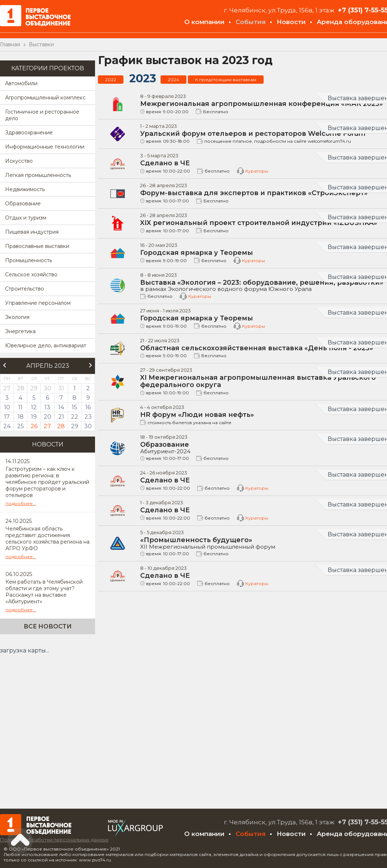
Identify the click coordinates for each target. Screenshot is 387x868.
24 (7, 426)
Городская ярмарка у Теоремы (197, 253)
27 (47, 426)
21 (61, 417)
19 (34, 417)
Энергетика (20, 331)
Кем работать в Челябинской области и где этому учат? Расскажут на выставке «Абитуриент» (44, 592)
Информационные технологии (45, 147)
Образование (23, 204)
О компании (204, 22)
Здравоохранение (29, 133)
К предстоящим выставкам (226, 80)
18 (21, 417)
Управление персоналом (38, 303)
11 (20, 407)
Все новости (48, 626)
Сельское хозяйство (31, 275)
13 (47, 407)
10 (7, 407)
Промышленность (29, 260)
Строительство (25, 289)
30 (88, 426)
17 (7, 417)
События (251, 22)
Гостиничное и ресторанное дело (42, 115)
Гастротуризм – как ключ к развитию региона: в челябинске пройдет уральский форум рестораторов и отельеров (47, 482)
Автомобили (21, 83)
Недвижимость (25, 189)
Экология (17, 317)
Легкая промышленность (38, 175)
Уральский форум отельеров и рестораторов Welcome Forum (253, 134)
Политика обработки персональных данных (54, 840)
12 (34, 407)
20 (48, 417)
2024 (173, 80)
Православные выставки (37, 246)
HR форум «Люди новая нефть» (197, 415)
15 (74, 407)
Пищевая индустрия (32, 232)
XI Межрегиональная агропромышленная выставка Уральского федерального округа (258, 381)
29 (75, 426)
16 (88, 407)
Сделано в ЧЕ (165, 163)
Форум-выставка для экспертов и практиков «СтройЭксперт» (254, 193)
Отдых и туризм (26, 218)
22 (75, 417)
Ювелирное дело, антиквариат (46, 346)
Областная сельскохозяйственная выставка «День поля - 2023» (257, 348)
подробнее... (21, 503)
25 (21, 426)
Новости (291, 22)
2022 (111, 80)
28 (61, 426)
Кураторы (257, 171)
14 (61, 407)
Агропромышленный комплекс (45, 98)
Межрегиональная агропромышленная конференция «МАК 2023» (262, 104)
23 (88, 417)
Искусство (19, 161)
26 (34, 426)
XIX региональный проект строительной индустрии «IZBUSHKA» (259, 223)
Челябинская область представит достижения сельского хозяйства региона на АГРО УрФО (48, 538)
